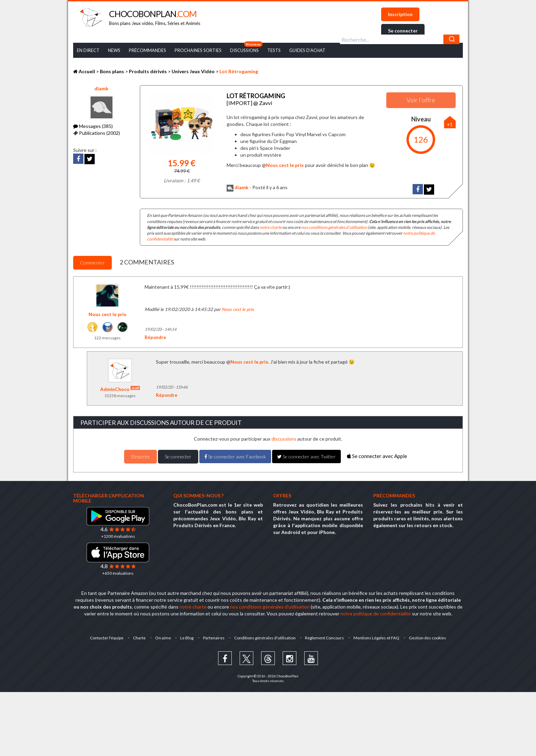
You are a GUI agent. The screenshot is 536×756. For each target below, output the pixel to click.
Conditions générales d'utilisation (265, 638)
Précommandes (148, 50)
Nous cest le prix (285, 165)
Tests (274, 50)
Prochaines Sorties (198, 50)
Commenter (92, 263)
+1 (450, 124)
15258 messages (120, 396)
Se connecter (403, 31)
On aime (163, 638)
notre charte (271, 227)
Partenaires (214, 638)
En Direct (88, 50)
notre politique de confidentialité (376, 614)
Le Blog (187, 638)
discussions (284, 439)
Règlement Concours (325, 638)
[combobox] (400, 39)
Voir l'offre (421, 100)
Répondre (155, 337)
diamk (101, 88)
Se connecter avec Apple (377, 456)
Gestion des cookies (428, 638)
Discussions (244, 50)
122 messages (107, 338)
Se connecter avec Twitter (306, 457)
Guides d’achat (307, 50)
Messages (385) (93, 126)
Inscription (400, 14)
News (114, 50)
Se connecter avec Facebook (235, 457)
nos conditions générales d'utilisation (334, 227)
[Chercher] (451, 39)
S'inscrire (140, 457)
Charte (139, 638)
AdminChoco (120, 389)
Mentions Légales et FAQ (377, 638)
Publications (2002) (97, 133)
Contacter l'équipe (106, 638)
